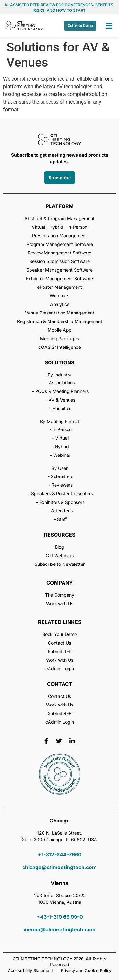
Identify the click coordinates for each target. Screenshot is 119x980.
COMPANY (60, 583)
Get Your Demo (80, 26)
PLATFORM (60, 206)
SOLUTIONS (60, 362)
